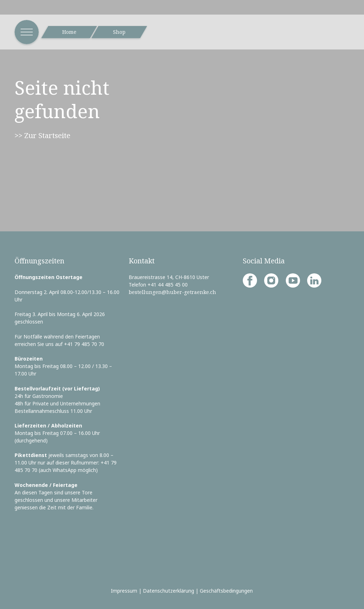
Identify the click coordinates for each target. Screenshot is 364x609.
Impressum (124, 591)
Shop (119, 32)
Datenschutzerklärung (168, 591)
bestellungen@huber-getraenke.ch (172, 292)
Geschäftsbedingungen (226, 591)
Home (69, 32)
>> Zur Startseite (42, 135)
